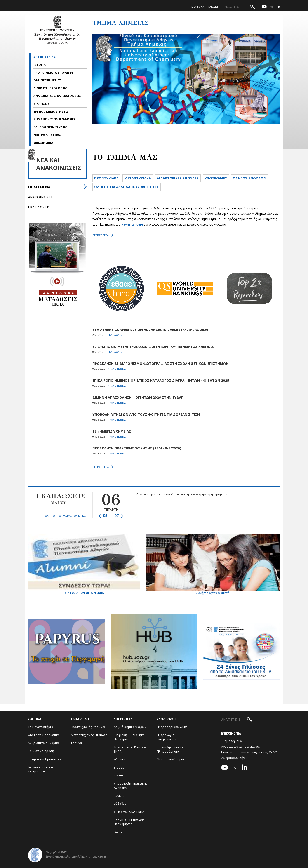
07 (119, 516)
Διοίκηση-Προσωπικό (44, 735)
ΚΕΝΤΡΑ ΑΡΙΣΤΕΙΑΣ (47, 135)
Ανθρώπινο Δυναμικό (44, 743)
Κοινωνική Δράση (41, 751)
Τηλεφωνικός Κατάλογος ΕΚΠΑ (132, 749)
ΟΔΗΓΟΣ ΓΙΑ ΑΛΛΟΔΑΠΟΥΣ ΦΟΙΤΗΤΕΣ (127, 187)
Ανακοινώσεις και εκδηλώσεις (41, 769)
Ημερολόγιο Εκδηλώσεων (167, 737)
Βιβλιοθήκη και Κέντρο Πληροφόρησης (174, 749)
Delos (118, 832)
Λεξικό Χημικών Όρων (130, 727)
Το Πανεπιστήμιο (41, 727)
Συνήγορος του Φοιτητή (213, 565)
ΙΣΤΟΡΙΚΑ (41, 65)
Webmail (120, 759)
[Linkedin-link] (278, 7)
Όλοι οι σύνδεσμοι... (172, 759)
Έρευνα (76, 743)
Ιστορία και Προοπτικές (45, 759)
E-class (119, 767)
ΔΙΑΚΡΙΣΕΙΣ (42, 104)
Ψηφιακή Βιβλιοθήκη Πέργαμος (129, 737)
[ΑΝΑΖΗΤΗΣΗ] (241, 7)
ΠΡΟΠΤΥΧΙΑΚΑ (106, 178)
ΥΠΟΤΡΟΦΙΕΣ (216, 178)
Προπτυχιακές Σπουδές (88, 727)
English (214, 7)
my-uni (119, 775)
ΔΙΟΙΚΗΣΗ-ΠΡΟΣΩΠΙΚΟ (51, 88)
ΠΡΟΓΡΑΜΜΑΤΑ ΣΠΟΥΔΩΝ (54, 73)
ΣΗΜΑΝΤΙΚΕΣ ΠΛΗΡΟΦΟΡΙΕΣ (55, 119)
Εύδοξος (120, 804)
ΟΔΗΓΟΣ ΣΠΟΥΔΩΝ (249, 178)
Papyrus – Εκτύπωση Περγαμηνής (129, 822)
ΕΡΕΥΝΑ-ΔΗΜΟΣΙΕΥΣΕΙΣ (51, 111)
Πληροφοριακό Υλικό (172, 727)
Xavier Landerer (133, 224)
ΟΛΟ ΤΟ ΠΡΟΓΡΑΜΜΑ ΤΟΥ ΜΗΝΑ (65, 516)
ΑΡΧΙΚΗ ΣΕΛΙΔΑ (45, 57)
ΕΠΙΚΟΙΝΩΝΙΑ (43, 143)
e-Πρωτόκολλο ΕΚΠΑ (129, 812)
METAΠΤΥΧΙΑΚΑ (138, 178)
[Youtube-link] (264, 7)
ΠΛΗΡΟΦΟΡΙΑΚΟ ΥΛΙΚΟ (51, 127)
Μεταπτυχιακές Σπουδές (89, 735)
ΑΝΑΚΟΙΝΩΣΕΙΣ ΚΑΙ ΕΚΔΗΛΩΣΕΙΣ (58, 96)
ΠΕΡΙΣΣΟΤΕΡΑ (103, 235)
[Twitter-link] (272, 7)
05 (103, 516)
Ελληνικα (198, 7)
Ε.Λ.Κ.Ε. (119, 796)
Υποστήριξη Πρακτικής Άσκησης (131, 786)
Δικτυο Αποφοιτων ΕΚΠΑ (84, 565)
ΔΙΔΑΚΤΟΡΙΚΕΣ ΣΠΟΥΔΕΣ (178, 178)
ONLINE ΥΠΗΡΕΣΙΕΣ (47, 80)
